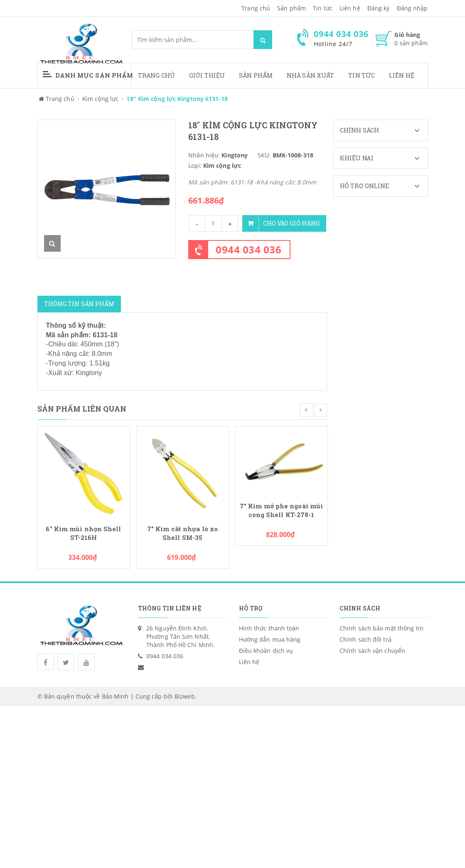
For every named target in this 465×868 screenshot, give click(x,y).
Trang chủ (156, 75)
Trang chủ (256, 8)
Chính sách (384, 130)
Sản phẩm (256, 75)
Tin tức (323, 8)
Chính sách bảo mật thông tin (381, 628)
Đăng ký (379, 8)
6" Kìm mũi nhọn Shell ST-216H (83, 533)
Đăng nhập (412, 8)
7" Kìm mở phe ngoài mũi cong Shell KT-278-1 (281, 510)
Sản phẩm (292, 8)
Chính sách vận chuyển (372, 651)
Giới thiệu (207, 75)
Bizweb (185, 696)
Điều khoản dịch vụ (266, 651)
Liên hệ (350, 8)
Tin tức (362, 75)
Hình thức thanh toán (269, 628)
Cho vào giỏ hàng (281, 223)
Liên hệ (402, 75)
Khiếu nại (384, 158)
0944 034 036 (248, 249)
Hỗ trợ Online (384, 186)
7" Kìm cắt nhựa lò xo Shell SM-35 (182, 533)
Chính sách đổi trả (365, 639)
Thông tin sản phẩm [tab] (79, 304)
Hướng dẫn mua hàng (270, 639)
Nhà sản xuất (310, 75)
